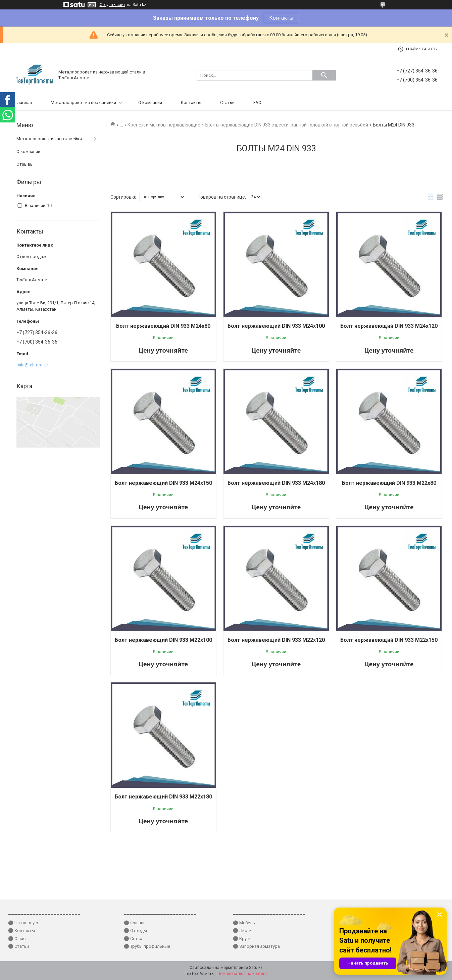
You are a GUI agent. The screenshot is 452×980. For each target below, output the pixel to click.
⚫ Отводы (135, 931)
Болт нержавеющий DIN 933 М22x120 (276, 640)
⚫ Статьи (18, 946)
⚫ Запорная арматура (256, 946)
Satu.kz (256, 968)
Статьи (227, 102)
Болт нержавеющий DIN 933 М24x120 (389, 326)
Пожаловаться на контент (242, 974)
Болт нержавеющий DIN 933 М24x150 (163, 483)
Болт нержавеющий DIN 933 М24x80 (163, 326)
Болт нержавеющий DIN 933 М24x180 (276, 483)
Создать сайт (112, 5)
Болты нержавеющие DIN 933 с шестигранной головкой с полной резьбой (287, 125)
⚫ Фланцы (135, 923)
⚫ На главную (23, 923)
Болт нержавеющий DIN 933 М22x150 (389, 640)
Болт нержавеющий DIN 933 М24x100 (276, 326)
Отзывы (25, 164)
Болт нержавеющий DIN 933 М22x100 (163, 640)
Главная (24, 102)
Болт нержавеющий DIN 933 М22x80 (389, 483)
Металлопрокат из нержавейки (83, 102)
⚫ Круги (242, 939)
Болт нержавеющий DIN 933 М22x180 (163, 797)
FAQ (257, 102)
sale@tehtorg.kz (32, 365)
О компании (150, 102)
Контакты (281, 18)
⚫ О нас (17, 939)
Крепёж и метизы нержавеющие (164, 125)
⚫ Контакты (21, 931)
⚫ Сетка (133, 939)
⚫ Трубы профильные (147, 946)
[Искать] (324, 75)
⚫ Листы (243, 931)
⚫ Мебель (244, 923)
